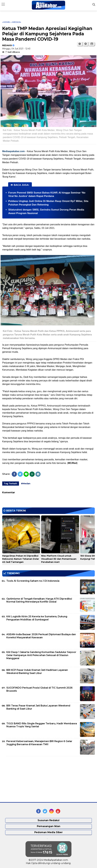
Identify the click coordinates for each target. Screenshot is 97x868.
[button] (92, 44)
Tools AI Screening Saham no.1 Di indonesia (33, 581)
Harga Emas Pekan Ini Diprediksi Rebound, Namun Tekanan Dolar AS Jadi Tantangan (21, 559)
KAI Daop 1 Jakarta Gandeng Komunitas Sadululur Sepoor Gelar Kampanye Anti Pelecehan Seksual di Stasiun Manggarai (41, 655)
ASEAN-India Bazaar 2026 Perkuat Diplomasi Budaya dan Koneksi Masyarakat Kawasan (41, 636)
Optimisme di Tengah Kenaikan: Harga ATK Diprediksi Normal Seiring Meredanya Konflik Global (39, 600)
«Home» (6, 22)
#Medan (26, 484)
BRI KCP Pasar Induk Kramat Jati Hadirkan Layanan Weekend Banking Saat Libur (37, 672)
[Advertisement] (24, 779)
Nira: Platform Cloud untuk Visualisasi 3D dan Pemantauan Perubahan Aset (59, 559)
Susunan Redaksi (48, 820)
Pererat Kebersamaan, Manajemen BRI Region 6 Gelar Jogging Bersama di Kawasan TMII (39, 743)
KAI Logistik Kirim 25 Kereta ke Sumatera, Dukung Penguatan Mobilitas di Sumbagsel (37, 618)
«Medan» (16, 22)
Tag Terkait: (11, 484)
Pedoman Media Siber (48, 832)
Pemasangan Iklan (49, 826)
